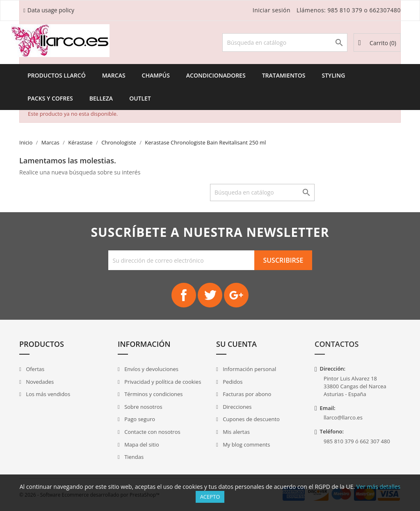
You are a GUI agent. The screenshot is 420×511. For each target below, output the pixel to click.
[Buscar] (285, 42)
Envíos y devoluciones (151, 369)
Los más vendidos (47, 394)
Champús (156, 75)
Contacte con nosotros (152, 432)
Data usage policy (51, 10)
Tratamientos (284, 75)
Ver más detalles (378, 487)
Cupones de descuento (251, 419)
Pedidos (232, 382)
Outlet (140, 98)
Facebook (184, 295)
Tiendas (133, 457)
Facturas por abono (247, 394)
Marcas (114, 75)
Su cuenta (236, 344)
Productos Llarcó (57, 75)
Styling (333, 75)
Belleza (101, 98)
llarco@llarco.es (343, 417)
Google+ (236, 295)
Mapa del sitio (141, 445)
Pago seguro (139, 419)
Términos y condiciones (153, 394)
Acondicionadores (216, 75)
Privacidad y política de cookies (162, 382)
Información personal (249, 369)
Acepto (210, 497)
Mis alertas (236, 432)
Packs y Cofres (50, 98)
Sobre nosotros (143, 407)
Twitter (210, 295)
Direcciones (237, 407)
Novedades (39, 382)
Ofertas (35, 369)
